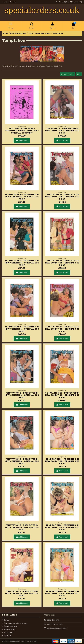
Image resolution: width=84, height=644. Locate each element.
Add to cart (22, 140)
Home (5, 2)
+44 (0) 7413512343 (55, 624)
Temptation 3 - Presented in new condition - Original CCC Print (22, 461)
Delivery (13, 2)
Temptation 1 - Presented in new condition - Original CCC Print (62, 131)
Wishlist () (62, 2)
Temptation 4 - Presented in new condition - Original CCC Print (62, 461)
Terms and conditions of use (15, 623)
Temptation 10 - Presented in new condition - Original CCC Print (22, 197)
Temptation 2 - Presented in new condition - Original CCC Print (22, 395)
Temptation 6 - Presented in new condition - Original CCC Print (62, 527)
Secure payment (11, 626)
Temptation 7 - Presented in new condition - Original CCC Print (22, 593)
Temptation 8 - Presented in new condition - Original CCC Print (62, 593)
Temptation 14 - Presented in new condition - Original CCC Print (22, 263)
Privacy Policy (10, 629)
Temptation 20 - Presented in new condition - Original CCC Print (62, 395)
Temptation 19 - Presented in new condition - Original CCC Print (62, 329)
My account (9, 632)
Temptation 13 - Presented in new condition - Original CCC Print (62, 197)
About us (8, 635)
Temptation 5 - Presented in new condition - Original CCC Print (22, 527)
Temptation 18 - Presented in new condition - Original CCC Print (22, 329)
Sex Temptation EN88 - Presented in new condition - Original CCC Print (22, 131)
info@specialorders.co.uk (57, 628)
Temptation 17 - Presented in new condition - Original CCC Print (62, 263)
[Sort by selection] (68, 74)
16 (79, 74)
